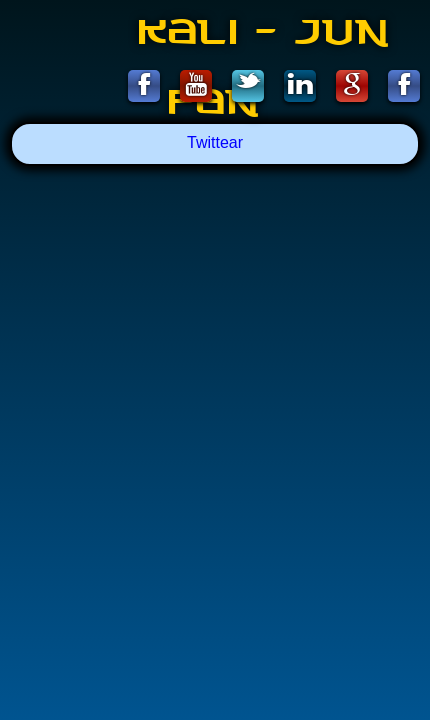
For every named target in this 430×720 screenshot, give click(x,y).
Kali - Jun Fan (265, 42)
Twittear (215, 142)
